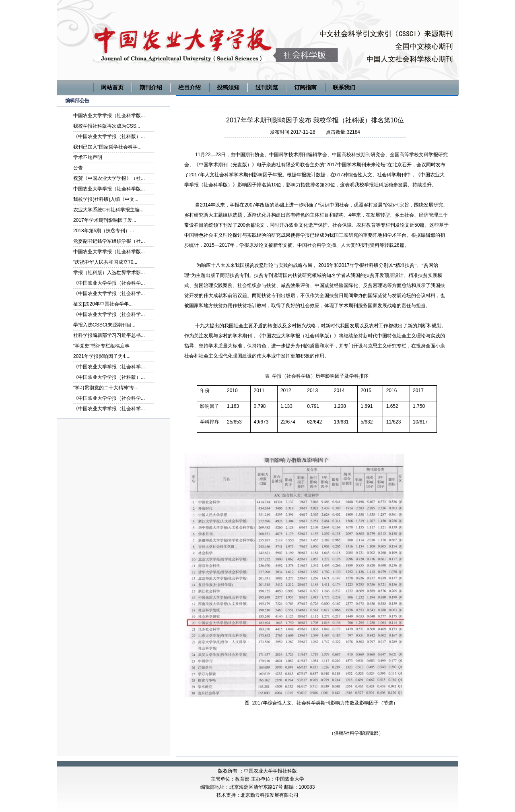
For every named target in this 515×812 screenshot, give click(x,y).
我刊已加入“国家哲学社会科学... (107, 147)
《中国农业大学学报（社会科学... (109, 283)
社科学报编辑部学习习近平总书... (109, 335)
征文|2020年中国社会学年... (103, 304)
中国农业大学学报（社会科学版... (109, 116)
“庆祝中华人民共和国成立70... (105, 262)
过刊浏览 (267, 87)
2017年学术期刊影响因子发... (105, 220)
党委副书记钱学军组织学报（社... (109, 241)
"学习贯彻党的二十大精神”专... (106, 388)
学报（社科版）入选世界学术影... (109, 273)
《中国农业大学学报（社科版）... (109, 136)
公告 (78, 168)
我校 (359, 185)
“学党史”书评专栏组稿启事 (101, 346)
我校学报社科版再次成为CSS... (107, 126)
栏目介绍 (190, 87)
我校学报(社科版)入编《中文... (106, 199)
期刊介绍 (151, 87)
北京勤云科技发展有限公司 (270, 795)
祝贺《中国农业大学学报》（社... (109, 178)
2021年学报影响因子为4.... (102, 356)
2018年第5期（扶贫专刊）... (104, 231)
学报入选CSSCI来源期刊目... (104, 325)
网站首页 (112, 87)
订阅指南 (305, 87)
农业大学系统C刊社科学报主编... (108, 210)
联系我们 (344, 87)
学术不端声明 (88, 157)
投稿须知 (228, 87)
